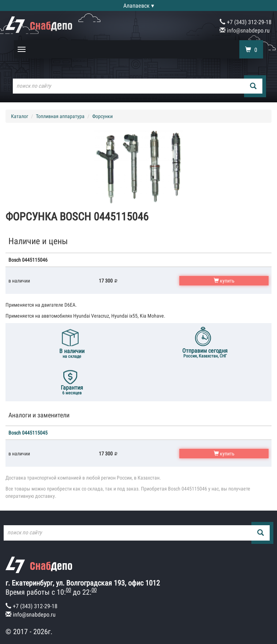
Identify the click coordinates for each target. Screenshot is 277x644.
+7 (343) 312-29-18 (246, 22)
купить (224, 281)
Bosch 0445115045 (28, 433)
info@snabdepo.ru (245, 31)
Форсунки (102, 116)
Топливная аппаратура (60, 116)
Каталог (20, 116)
